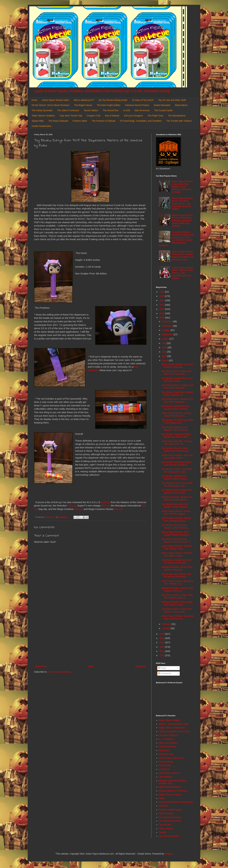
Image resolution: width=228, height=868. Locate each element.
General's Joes (166, 754)
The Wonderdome (177, 116)
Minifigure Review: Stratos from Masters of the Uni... (177, 568)
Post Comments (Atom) (59, 672)
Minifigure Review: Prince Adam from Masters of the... (177, 603)
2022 (162, 309)
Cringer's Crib (93, 116)
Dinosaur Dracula (167, 747)
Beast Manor (181, 105)
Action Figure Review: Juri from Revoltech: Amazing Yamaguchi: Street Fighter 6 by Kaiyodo (183, 221)
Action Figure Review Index (55, 100)
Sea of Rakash (112, 116)
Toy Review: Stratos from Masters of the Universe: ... (176, 477)
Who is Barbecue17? (84, 100)
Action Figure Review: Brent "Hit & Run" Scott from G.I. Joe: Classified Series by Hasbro (183, 204)
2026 (162, 292)
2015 (162, 651)
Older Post (140, 666)
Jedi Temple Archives (169, 773)
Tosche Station (91, 110)
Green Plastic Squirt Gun (171, 758)
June (165, 347)
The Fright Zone (155, 116)
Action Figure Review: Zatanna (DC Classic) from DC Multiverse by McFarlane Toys (183, 255)
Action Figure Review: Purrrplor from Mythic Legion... (177, 554)
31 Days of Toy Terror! (143, 100)
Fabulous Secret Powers (137, 105)
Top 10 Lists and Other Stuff (172, 100)
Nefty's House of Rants (170, 795)
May (164, 352)
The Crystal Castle (163, 110)
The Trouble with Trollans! (179, 121)
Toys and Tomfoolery (169, 836)
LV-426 (127, 110)
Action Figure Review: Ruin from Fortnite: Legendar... (177, 366)
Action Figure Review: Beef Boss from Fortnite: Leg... (178, 582)
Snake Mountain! (162, 105)
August (166, 339)
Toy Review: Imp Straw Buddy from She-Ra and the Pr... (176, 463)
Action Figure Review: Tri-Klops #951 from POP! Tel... (177, 443)
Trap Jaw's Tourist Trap (71, 116)
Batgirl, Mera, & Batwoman (172, 728)
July (164, 343)
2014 (162, 655)
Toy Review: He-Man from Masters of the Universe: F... (176, 540)
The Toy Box (165, 825)
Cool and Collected (168, 735)
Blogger (168, 854)
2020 (162, 318)
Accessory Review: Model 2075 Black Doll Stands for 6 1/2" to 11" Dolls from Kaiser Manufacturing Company (176, 239)
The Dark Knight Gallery (109, 105)
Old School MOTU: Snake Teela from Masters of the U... (177, 596)
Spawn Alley (38, 121)
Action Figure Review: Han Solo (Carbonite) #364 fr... (177, 457)
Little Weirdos (166, 777)
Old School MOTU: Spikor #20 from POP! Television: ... (176, 373)
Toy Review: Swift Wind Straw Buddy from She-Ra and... (176, 436)
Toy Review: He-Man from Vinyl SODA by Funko (177, 380)
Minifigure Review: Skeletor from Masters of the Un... (177, 589)
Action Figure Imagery (170, 720)
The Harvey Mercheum (170, 821)
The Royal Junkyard (58, 121)
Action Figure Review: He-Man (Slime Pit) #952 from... (177, 414)
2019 (162, 634)
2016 (162, 647)
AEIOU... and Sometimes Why (174, 724)
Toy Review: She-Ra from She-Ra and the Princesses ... (177, 575)
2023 (162, 305)
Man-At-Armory (142, 110)
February (167, 624)
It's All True (164, 769)
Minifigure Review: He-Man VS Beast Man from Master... (177, 498)
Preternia (163, 806)
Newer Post (41, 666)
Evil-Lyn (106, 502)
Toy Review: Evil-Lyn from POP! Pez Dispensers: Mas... (177, 484)
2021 (162, 313)
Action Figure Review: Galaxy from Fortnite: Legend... (176, 513)
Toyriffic (163, 832)
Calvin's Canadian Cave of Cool (174, 731)
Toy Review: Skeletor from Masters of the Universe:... (176, 429)
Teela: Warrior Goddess (43, 116)
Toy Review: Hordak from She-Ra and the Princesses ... (177, 561)
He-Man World (166, 762)
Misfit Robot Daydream (170, 787)
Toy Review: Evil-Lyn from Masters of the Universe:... (176, 526)
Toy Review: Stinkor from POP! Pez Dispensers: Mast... (177, 470)
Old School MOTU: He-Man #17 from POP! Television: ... (177, 401)
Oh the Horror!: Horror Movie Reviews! (51, 105)
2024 (162, 300)
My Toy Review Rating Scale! (113, 100)
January (166, 628)
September (168, 334)
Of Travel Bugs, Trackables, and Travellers (141, 121)
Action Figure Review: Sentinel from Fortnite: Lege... (177, 547)
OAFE (162, 798)
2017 (162, 642)
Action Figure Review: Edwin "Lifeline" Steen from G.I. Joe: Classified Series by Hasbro (183, 273)
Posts (162, 668)
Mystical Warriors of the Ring (173, 791)
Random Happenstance (170, 810)
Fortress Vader (80, 121)
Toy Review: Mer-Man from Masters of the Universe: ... (176, 506)
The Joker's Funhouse (68, 110)
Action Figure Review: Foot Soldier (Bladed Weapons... (176, 533)
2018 (162, 638)
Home (34, 100)
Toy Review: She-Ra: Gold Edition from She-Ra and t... (176, 450)
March (165, 360)
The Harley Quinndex (42, 110)
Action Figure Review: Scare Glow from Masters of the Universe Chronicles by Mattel (183, 187)
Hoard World (165, 765)
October (166, 330)
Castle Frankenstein (42, 126)
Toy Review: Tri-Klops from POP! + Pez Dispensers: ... (178, 421)
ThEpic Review (166, 829)
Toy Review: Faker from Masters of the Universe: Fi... (177, 394)
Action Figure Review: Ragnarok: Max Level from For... (178, 617)
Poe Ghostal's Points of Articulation (176, 802)
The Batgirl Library (83, 105)
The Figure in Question (170, 817)
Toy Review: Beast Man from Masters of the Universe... (176, 408)
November (167, 326)
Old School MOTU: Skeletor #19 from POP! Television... (177, 387)
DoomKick (164, 750)
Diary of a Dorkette (168, 743)
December (167, 321)
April (165, 356)
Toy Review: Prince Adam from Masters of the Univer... (177, 491)
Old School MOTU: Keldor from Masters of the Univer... (177, 610)
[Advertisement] (90, 638)
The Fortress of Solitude (103, 121)
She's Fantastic (166, 813)
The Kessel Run (111, 110)
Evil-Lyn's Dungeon (133, 116)
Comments (165, 673)
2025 (162, 296)
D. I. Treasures (166, 739)
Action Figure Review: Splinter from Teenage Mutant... (176, 519)
